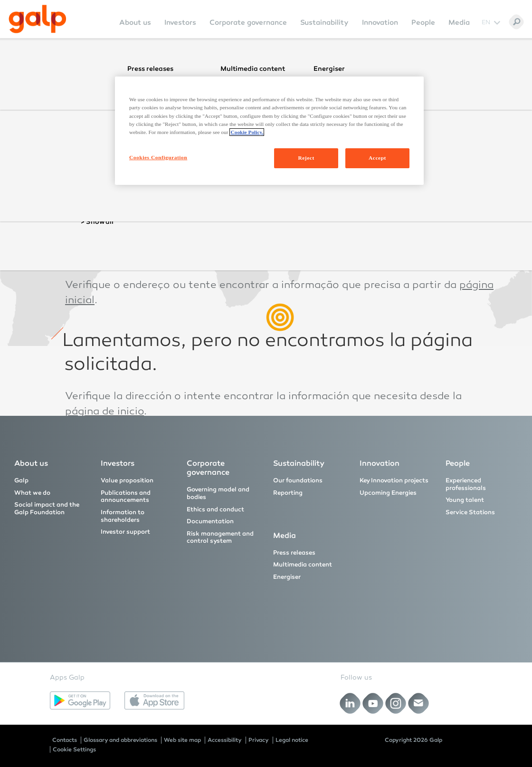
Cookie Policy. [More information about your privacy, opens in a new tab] (247, 132)
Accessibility (225, 740)
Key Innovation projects (394, 480)
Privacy (259, 740)
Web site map (182, 740)
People (423, 22)
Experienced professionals (466, 484)
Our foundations (298, 480)
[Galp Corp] (38, 19)
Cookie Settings (74, 749)
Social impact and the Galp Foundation (47, 508)
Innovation (380, 22)
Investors (180, 22)
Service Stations (470, 512)
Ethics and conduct (215, 509)
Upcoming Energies (388, 493)
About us (135, 22)
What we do (32, 493)
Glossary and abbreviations (120, 740)
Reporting (288, 493)
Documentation (210, 521)
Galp (21, 480)
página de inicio (104, 412)
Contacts (65, 740)
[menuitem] (135, 29)
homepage (92, 190)
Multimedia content (303, 565)
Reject (306, 158)
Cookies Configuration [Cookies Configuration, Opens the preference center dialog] (158, 157)
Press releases (294, 553)
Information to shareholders (123, 516)
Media (459, 22)
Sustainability (324, 22)
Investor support (125, 532)
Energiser (287, 577)
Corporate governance (248, 22)
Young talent (465, 500)
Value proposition (127, 480)
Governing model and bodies (218, 493)
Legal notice (292, 740)
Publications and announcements (126, 497)
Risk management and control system (220, 537)
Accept (377, 158)
